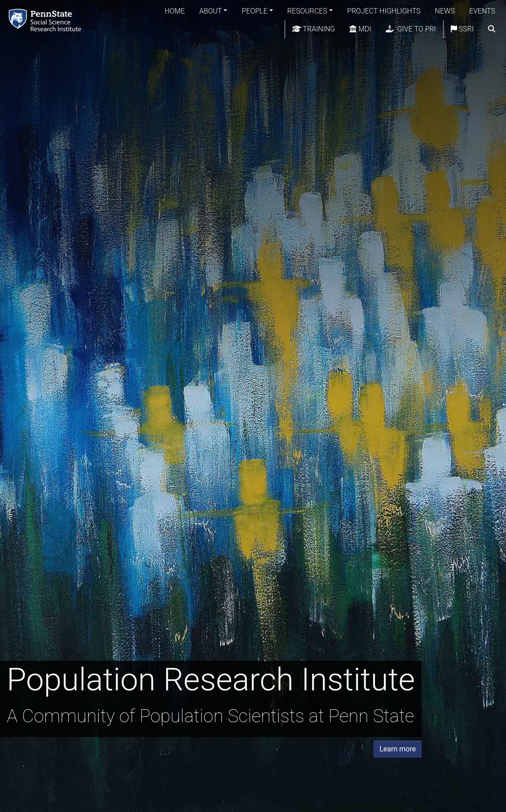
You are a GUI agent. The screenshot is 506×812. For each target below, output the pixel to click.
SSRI (462, 29)
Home (175, 11)
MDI (360, 29)
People (254, 11)
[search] (492, 29)
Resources (307, 11)
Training (314, 29)
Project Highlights (384, 11)
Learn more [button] (398, 749)
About (211, 11)
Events (482, 11)
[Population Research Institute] (47, 20)
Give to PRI (411, 29)
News (445, 11)
